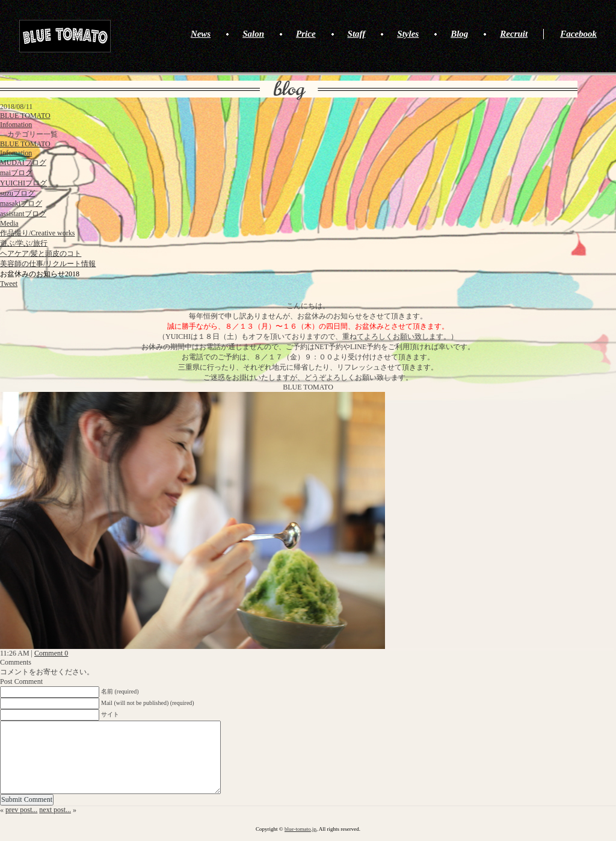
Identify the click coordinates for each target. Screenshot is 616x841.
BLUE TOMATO (65, 36)
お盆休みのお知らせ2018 (40, 274)
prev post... (21, 810)
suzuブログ (17, 193)
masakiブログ (21, 203)
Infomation (16, 125)
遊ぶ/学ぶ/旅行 (24, 243)
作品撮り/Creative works (37, 233)
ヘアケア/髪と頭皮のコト (41, 253)
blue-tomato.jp (300, 829)
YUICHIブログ (23, 183)
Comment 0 (51, 653)
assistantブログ (23, 214)
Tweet (9, 284)
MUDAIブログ (23, 163)
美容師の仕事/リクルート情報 (48, 264)
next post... (55, 810)
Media (9, 223)
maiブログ (16, 173)
